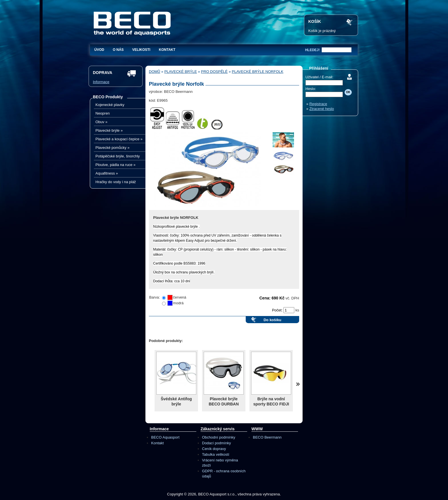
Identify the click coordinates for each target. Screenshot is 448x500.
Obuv (101, 122)
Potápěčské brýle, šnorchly (118, 156)
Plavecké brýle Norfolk (257, 72)
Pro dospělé (214, 72)
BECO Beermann (267, 437)
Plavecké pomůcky (112, 148)
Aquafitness (107, 173)
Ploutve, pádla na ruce (115, 165)
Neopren (103, 113)
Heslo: (311, 89)
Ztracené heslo (322, 109)
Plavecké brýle (109, 130)
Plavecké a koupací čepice (119, 139)
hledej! (312, 50)
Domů (155, 72)
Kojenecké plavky (110, 105)
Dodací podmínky (216, 443)
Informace (101, 82)
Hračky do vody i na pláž (116, 182)
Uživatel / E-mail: (319, 77)
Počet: (278, 310)
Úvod (99, 50)
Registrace (318, 104)
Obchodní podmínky (219, 437)
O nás (118, 50)
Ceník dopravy (214, 449)
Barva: (155, 297)
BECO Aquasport (165, 437)
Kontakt (167, 50)
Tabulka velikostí (216, 454)
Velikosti (141, 50)
